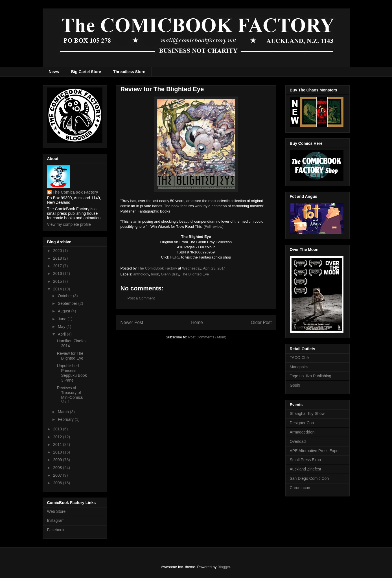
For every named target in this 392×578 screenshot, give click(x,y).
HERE (175, 257)
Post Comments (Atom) (207, 337)
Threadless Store (129, 72)
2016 (58, 273)
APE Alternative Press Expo (314, 451)
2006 (58, 483)
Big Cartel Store (86, 72)
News (54, 72)
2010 (58, 452)
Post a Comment (141, 298)
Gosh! (295, 385)
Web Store (56, 511)
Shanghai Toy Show (307, 413)
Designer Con (302, 423)
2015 (58, 281)
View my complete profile (69, 224)
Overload (298, 441)
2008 (58, 468)
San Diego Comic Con (309, 478)
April (62, 334)
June (63, 319)
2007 (58, 475)
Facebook (56, 530)
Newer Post (132, 322)
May (62, 327)
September (68, 303)
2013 (58, 429)
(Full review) (213, 226)
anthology (141, 274)
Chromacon (300, 488)
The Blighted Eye (195, 274)
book (155, 274)
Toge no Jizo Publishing (311, 376)
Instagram (56, 520)
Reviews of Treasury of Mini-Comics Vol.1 (70, 395)
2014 (58, 289)
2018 (58, 258)
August (64, 311)
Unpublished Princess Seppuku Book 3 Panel (72, 373)
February (66, 419)
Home (197, 322)
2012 (58, 437)
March (64, 412)
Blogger (224, 567)
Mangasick (299, 367)
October (65, 296)
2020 (58, 251)
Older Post (261, 322)
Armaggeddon (302, 432)
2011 (58, 445)
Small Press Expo (305, 460)
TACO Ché (299, 358)
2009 (58, 460)
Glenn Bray (170, 274)
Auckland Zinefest (306, 469)
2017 (58, 266)
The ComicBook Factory (75, 192)
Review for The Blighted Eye (70, 356)
